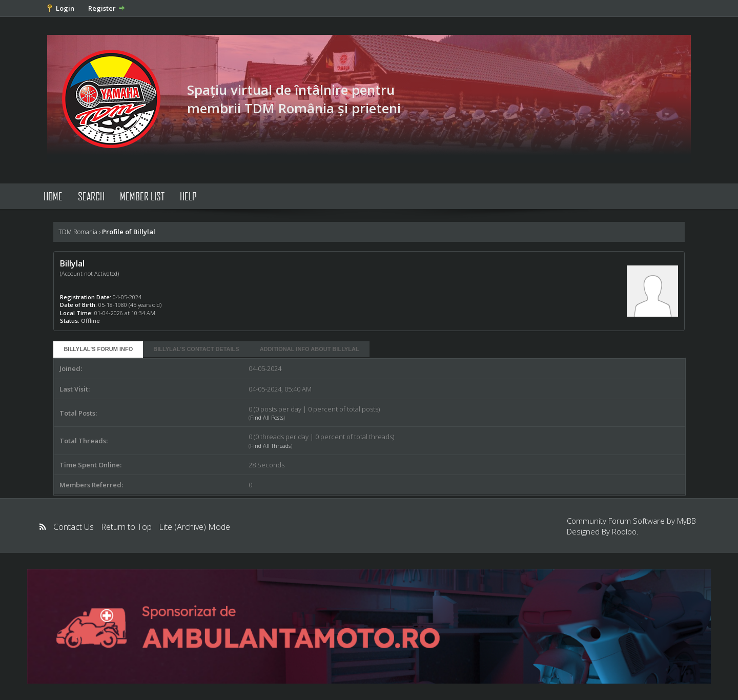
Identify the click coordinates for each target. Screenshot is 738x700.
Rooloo (624, 531)
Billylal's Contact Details (196, 349)
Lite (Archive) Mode (194, 527)
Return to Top (126, 527)
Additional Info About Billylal (310, 349)
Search (91, 196)
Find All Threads (270, 446)
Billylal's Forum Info (98, 349)
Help (188, 196)
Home (53, 196)
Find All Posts (267, 417)
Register (102, 8)
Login (65, 8)
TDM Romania (78, 232)
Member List (142, 196)
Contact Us (74, 527)
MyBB (686, 521)
